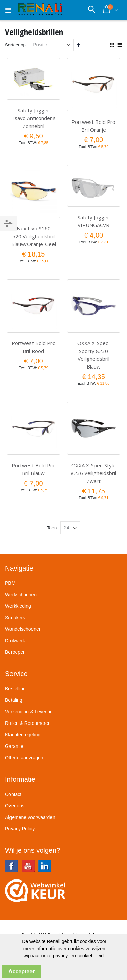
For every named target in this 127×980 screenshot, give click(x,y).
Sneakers (15, 618)
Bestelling (15, 689)
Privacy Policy (20, 829)
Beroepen (15, 652)
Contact (13, 794)
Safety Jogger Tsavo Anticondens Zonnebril (33, 118)
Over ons (15, 806)
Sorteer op (15, 45)
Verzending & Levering (29, 712)
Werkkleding (18, 606)
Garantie (14, 746)
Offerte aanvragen (24, 758)
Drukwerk (15, 641)
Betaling (14, 700)
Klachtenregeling (23, 735)
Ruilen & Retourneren (28, 723)
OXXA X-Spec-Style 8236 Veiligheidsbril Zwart (93, 473)
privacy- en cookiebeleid (78, 956)
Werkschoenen (21, 595)
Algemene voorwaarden (30, 817)
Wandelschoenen (23, 629)
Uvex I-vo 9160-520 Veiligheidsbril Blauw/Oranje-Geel (34, 236)
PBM (10, 583)
